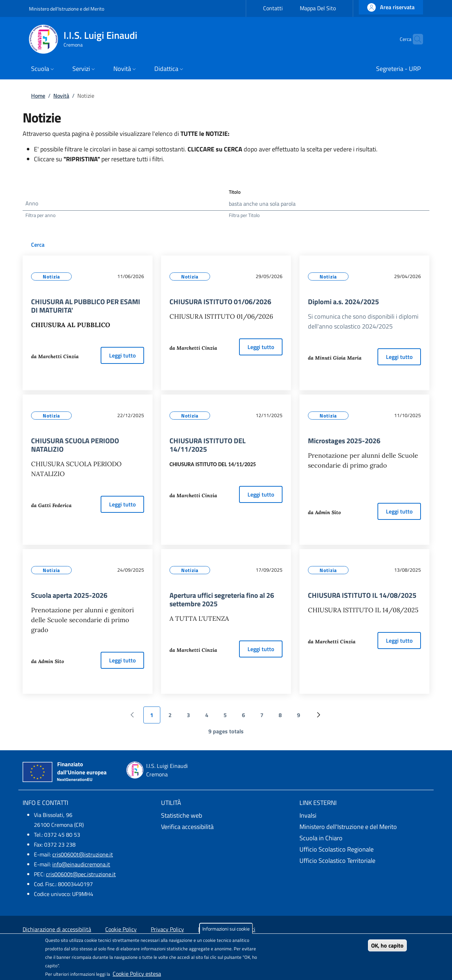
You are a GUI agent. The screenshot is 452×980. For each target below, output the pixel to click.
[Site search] (415, 39)
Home (38, 96)
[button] (391, 7)
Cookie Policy (121, 929)
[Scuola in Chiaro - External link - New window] (364, 838)
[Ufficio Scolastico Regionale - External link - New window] (364, 849)
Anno (32, 203)
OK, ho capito (387, 945)
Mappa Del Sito (318, 8)
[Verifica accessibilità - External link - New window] (226, 827)
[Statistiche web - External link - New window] (226, 816)
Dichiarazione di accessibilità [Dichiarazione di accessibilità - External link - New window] (57, 929)
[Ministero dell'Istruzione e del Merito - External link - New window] (364, 827)
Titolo (235, 192)
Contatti (273, 8)
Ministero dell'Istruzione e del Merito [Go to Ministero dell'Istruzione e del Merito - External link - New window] (67, 9)
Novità (61, 96)
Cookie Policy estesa (137, 974)
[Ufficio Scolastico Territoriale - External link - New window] (364, 861)
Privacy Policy (167, 929)
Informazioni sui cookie (226, 929)
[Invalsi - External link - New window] (364, 816)
